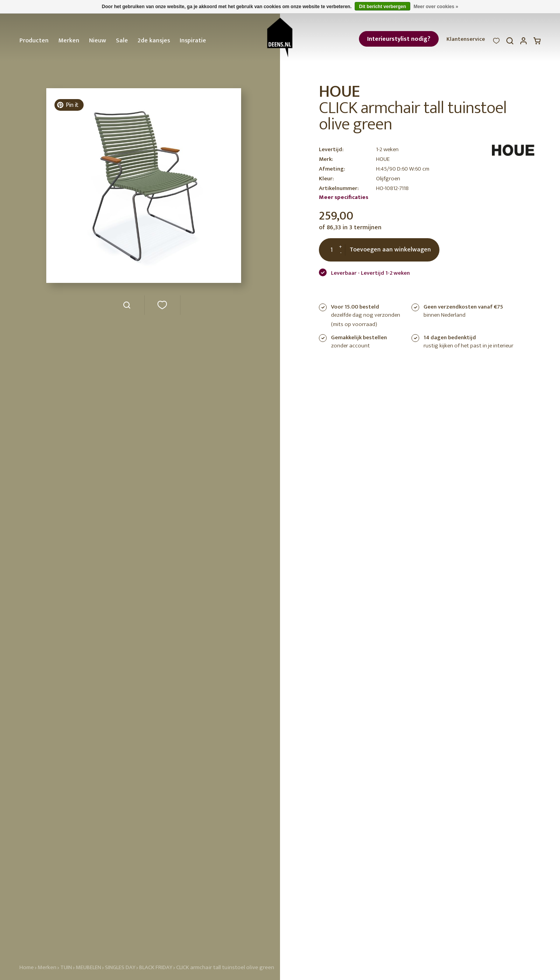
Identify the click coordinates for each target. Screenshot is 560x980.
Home (27, 967)
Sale (122, 41)
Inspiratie (193, 41)
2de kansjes (154, 41)
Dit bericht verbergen (382, 7)
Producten (34, 41)
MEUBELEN (88, 967)
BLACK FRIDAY (156, 967)
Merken (69, 41)
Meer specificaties (344, 197)
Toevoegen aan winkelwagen (390, 250)
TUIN (66, 967)
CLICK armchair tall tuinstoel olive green (225, 967)
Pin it (68, 105)
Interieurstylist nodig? (399, 39)
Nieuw (98, 41)
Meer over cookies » (436, 7)
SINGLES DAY (120, 967)
